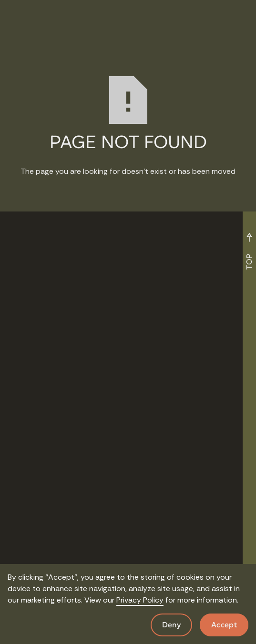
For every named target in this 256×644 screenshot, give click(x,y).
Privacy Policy (140, 600)
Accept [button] (224, 625)
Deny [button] (171, 625)
